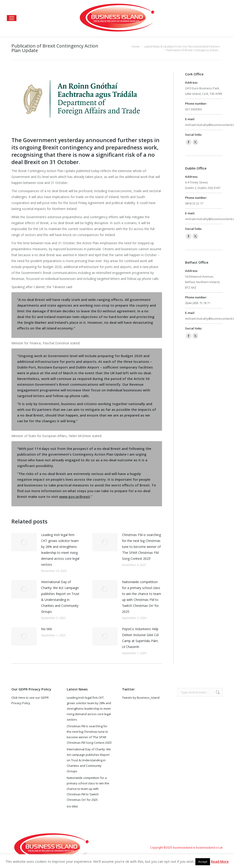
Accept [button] (203, 862)
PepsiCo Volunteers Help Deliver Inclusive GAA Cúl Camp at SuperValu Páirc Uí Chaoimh (140, 638)
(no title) (72, 806)
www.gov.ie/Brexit (75, 496)
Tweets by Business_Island (141, 698)
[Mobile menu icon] (12, 18)
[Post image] (24, 542)
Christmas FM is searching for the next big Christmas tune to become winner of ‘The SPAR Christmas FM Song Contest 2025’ (141, 547)
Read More (220, 861)
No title (47, 629)
